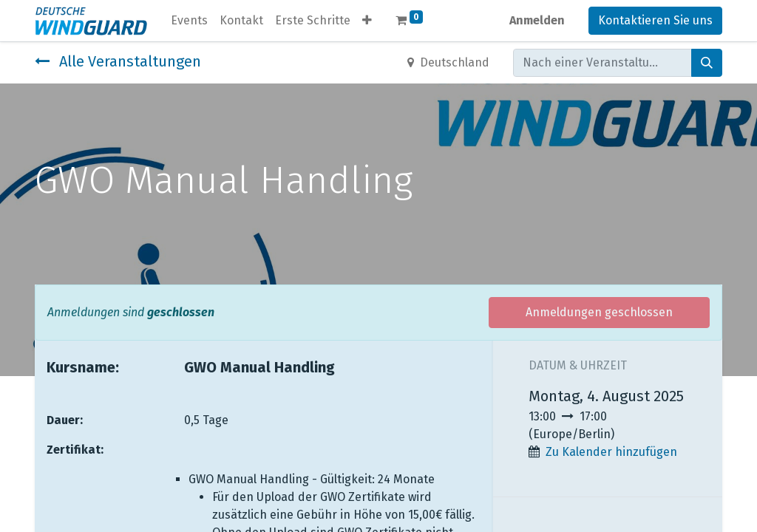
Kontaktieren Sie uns (655, 20)
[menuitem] (189, 21)
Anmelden (537, 20)
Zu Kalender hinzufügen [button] (611, 452)
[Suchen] (707, 63)
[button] (367, 21)
